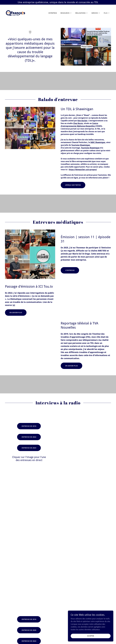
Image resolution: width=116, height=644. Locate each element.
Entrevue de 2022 (29, 437)
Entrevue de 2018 (29, 426)
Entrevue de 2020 (29, 630)
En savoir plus (16, 313)
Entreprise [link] (53, 13)
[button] (66, 13)
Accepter (91, 636)
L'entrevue (70, 270)
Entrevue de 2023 (29, 448)
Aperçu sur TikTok (73, 185)
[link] (17, 13)
